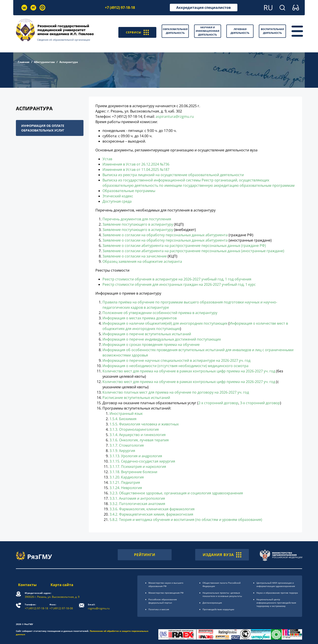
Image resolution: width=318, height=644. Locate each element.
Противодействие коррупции (218, 609)
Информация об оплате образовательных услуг (43, 128)
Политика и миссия (159, 609)
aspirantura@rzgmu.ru (175, 116)
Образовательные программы (129, 191)
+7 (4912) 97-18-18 (120, 8)
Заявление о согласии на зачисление (135, 256)
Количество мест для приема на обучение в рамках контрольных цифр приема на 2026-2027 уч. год (189, 371)
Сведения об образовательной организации (66, 40)
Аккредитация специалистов (203, 8)
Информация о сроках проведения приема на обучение (151, 345)
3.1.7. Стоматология (127, 445)
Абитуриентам (44, 62)
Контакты (25, 585)
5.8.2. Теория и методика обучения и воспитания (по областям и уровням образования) (186, 520)
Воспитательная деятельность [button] (272, 31)
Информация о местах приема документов (140, 318)
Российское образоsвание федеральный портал (163, 601)
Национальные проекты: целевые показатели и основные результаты (222, 594)
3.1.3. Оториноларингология (134, 429)
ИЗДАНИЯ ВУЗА (222, 555)
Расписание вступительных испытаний (136, 398)
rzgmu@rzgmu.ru (100, 607)
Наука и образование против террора (277, 593)
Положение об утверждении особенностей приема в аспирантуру (160, 313)
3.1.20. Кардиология (127, 477)
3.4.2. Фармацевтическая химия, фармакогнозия (151, 514)
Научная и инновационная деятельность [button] (207, 31)
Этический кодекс (118, 196)
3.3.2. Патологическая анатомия (137, 504)
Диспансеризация (212, 603)
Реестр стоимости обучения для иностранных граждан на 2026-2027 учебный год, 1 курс (179, 284)
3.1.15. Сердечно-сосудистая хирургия (142, 461)
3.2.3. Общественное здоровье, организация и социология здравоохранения (176, 493)
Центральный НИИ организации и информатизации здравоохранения (276, 584)
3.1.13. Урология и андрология (136, 456)
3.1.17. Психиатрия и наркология (138, 467)
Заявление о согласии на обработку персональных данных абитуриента (165, 235)
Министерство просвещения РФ (166, 593)
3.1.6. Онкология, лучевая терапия (139, 440)
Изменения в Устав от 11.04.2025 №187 (136, 170)
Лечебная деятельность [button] (240, 31)
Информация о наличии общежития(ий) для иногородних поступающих (165, 323)
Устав (107, 159)
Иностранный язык (126, 413)
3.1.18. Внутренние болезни (133, 472)
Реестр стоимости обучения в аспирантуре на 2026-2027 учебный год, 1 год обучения (177, 279)
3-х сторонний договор (260, 403)
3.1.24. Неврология (126, 488)
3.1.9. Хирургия (122, 451)
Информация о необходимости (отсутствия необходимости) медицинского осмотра (175, 366)
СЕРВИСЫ (136, 31)
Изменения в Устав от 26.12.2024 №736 (136, 164)
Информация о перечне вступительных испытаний (147, 334)
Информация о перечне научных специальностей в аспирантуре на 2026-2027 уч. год (176, 360)
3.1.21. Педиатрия (125, 482)
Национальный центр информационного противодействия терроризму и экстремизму (276, 603)
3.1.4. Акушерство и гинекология (138, 435)
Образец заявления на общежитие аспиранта (142, 261)
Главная (24, 62)
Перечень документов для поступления (137, 219)
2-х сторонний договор (218, 403)
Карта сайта (62, 585)
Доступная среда (117, 201)
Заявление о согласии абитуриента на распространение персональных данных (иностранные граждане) (193, 251)
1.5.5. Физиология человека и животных (144, 424)
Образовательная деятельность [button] (175, 31)
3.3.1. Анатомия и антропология (137, 498)
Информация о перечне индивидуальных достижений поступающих (162, 339)
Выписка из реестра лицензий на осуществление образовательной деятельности (173, 175)
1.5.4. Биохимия (123, 419)
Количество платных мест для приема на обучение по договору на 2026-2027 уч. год (176, 392)
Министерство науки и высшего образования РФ (166, 584)
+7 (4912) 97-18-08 (62, 607)
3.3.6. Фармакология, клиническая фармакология (152, 509)
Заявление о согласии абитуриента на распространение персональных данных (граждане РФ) (184, 246)
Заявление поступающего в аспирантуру (138, 224)
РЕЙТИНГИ (145, 555)
